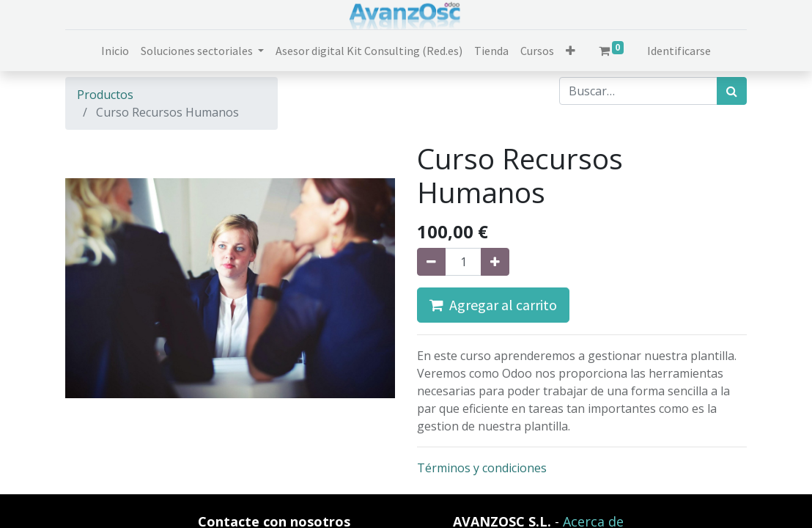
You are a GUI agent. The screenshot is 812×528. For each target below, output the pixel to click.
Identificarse (679, 51)
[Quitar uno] (431, 262)
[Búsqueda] (732, 91)
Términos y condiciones (482, 468)
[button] (571, 51)
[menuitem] (115, 51)
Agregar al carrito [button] (493, 305)
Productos (105, 95)
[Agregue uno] (495, 262)
